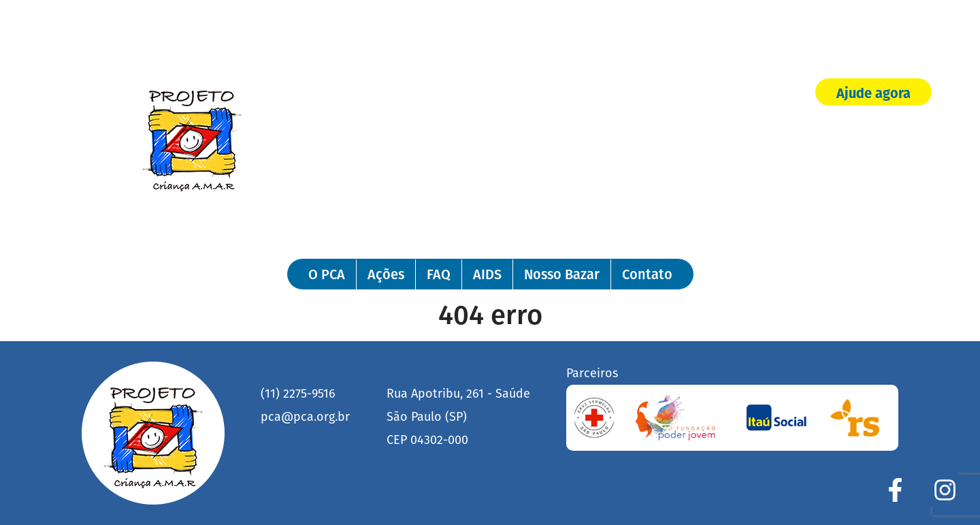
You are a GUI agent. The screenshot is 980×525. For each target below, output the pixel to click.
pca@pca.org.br (305, 417)
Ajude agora (873, 93)
